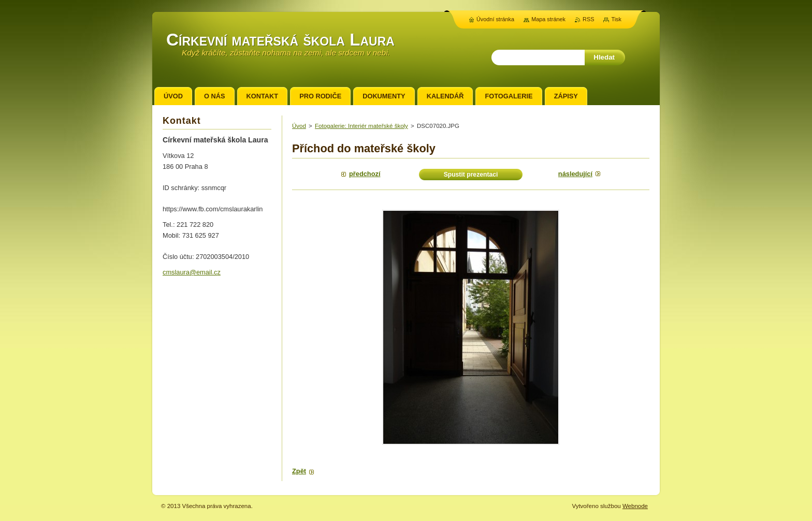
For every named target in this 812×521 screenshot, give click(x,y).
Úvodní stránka (495, 19)
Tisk (616, 19)
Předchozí (365, 174)
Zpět (299, 471)
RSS (588, 19)
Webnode (635, 506)
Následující (575, 174)
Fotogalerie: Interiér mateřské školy (361, 126)
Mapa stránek (548, 19)
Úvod (299, 126)
